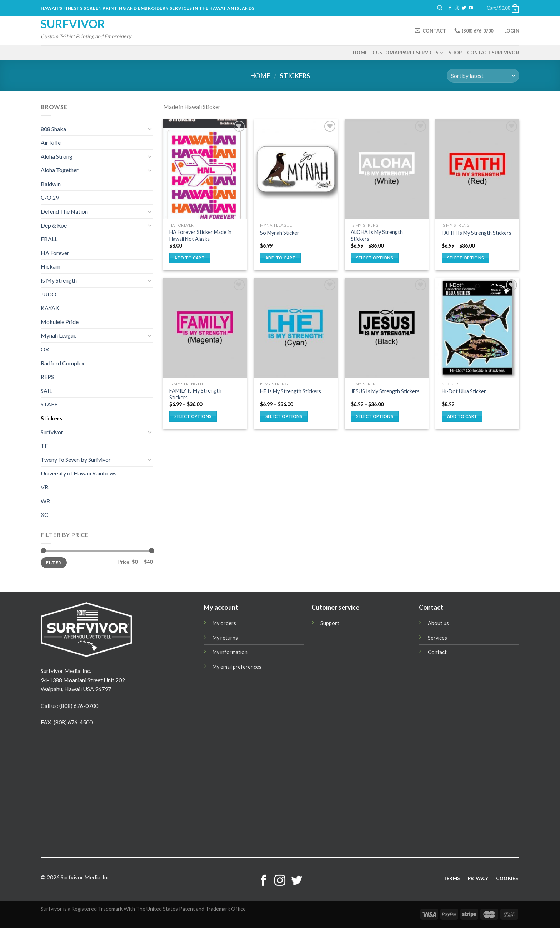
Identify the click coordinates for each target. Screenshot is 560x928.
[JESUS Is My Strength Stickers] (387, 328)
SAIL (46, 391)
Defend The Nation (64, 211)
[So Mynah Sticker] (296, 169)
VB (45, 487)
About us (438, 623)
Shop (455, 53)
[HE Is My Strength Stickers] (296, 328)
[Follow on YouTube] (471, 8)
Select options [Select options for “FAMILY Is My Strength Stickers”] (193, 416)
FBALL (49, 239)
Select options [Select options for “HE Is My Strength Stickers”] (284, 416)
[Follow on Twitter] (464, 8)
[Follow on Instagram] (457, 8)
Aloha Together (60, 170)
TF (44, 446)
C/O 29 (50, 197)
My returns (225, 638)
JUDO (49, 294)
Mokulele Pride (60, 322)
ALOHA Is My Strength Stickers (377, 235)
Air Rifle (51, 142)
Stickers (52, 418)
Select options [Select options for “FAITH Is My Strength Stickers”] (466, 258)
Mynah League (59, 335)
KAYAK (50, 308)
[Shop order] (483, 76)
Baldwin (51, 184)
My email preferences (237, 667)
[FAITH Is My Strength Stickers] (477, 169)
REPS (47, 377)
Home (360, 53)
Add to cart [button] (189, 258)
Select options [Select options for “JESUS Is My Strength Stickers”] (375, 416)
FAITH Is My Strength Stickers (477, 233)
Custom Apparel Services (408, 53)
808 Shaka (53, 129)
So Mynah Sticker (280, 233)
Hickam (51, 266)
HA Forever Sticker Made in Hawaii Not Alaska (200, 235)
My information (230, 652)
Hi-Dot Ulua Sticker (464, 391)
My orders (224, 623)
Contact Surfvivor (493, 53)
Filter (54, 562)
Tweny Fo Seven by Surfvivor (76, 460)
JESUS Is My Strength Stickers (385, 391)
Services (437, 638)
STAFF (49, 404)
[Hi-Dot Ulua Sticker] (477, 328)
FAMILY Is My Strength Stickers (195, 394)
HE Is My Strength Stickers (291, 391)
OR (45, 349)
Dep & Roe (54, 225)
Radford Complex (62, 363)
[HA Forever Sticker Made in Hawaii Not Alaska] (205, 169)
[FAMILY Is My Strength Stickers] (205, 328)
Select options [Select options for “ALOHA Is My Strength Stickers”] (375, 258)
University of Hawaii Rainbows (79, 473)
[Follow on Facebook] (450, 8)
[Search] (440, 8)
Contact (437, 652)
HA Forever (55, 253)
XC (44, 515)
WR (45, 501)
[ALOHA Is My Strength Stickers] (387, 169)
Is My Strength (59, 280)
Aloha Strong (57, 156)
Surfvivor (73, 24)
